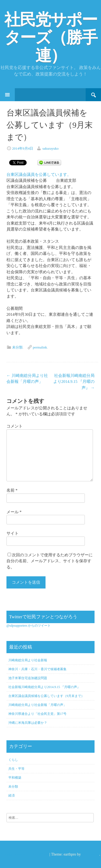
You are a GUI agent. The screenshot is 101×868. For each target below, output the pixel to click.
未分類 (17, 347)
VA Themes (90, 854)
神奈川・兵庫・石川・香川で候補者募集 (37, 669)
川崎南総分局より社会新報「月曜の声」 (37, 705)
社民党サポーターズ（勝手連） (51, 38)
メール (14, 512)
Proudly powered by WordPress (25, 854)
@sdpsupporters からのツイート (29, 626)
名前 (12, 490)
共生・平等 (16, 769)
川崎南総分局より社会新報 (28, 660)
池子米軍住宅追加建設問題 (28, 678)
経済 (12, 795)
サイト (13, 533)
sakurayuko (51, 148)
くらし (13, 760)
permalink (40, 347)
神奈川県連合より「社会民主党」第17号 (37, 714)
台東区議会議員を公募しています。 (39, 175)
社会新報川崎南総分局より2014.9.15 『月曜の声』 (74, 382)
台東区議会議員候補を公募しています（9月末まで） (46, 696)
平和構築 (15, 778)
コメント (15, 426)
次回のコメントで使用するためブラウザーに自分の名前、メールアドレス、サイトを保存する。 (50, 561)
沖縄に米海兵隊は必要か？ (28, 723)
